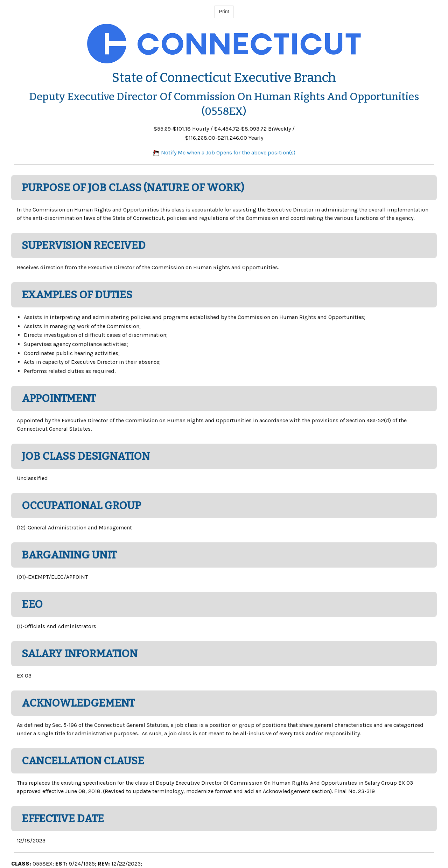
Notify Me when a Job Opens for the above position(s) (224, 152)
